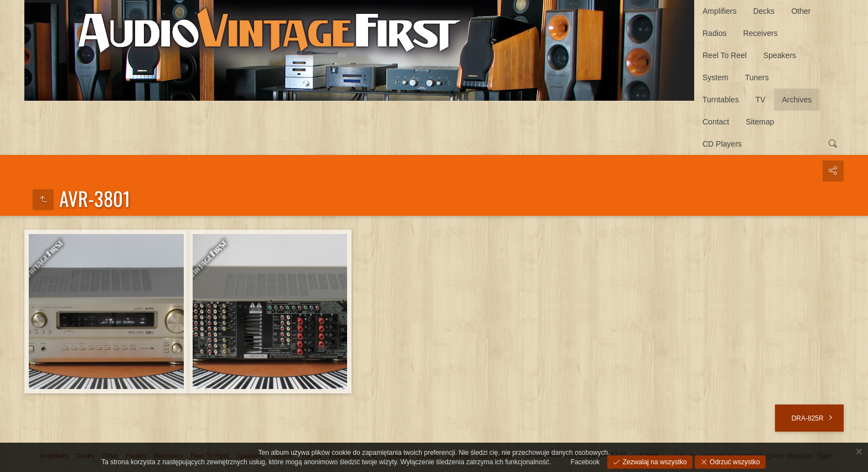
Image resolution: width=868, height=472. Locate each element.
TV (761, 100)
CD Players (722, 144)
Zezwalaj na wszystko (653, 462)
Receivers (761, 33)
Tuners (757, 77)
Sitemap (760, 122)
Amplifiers (719, 11)
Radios (715, 33)
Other (801, 11)
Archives (797, 100)
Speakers (780, 55)
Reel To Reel (725, 55)
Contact (716, 122)
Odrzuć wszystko (734, 462)
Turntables (721, 100)
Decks (764, 11)
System (715, 77)
